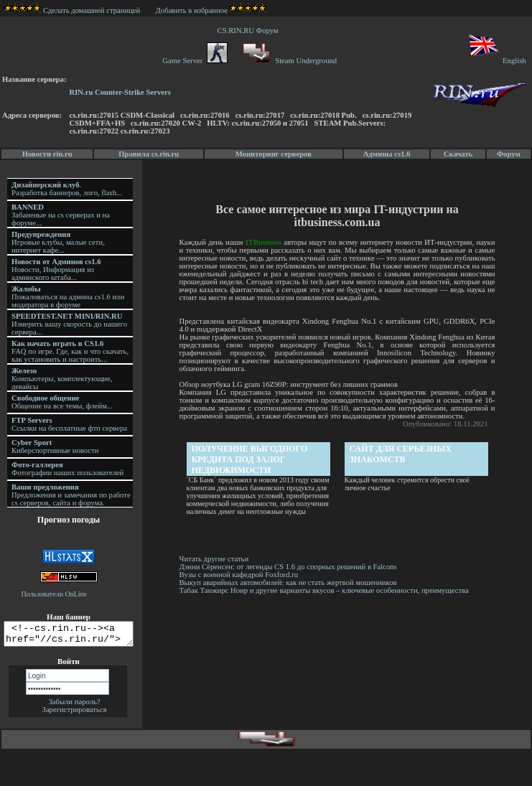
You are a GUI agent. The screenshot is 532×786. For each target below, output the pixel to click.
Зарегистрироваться (75, 714)
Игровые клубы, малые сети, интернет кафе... (58, 242)
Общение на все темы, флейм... (62, 402)
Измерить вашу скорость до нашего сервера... (69, 324)
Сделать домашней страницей (72, 10)
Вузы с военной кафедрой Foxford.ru (240, 575)
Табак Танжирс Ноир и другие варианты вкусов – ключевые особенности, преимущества (325, 590)
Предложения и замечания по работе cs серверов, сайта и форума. (71, 495)
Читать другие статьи (215, 559)
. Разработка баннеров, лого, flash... (67, 189)
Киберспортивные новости (55, 446)
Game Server (195, 61)
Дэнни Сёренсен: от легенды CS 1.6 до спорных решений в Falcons (291, 567)
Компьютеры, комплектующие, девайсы (62, 379)
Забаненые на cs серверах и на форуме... (61, 215)
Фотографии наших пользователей (67, 469)
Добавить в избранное (192, 10)
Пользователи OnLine (55, 594)
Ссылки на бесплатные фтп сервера (69, 424)
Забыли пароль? (74, 706)
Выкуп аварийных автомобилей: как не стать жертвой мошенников (289, 583)
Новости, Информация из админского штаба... (56, 270)
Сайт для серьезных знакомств (401, 454)
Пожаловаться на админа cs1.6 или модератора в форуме (68, 297)
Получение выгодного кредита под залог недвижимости (251, 459)
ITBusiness (264, 242)
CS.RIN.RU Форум (250, 31)
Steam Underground (288, 61)
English (496, 61)
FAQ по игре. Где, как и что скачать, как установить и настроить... (70, 351)
